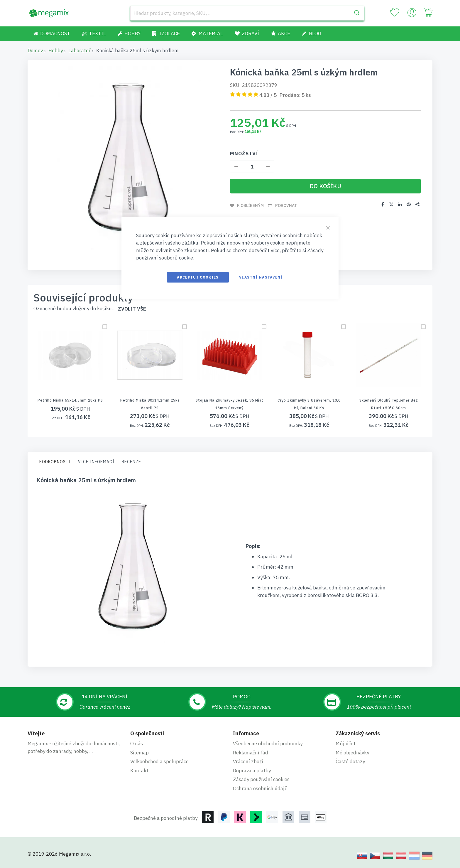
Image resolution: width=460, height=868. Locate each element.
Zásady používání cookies (261, 779)
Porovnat (286, 205)
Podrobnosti (55, 462)
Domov (35, 50)
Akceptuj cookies (198, 277)
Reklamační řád (251, 753)
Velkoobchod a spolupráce (159, 761)
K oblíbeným (250, 205)
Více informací (96, 462)
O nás (137, 744)
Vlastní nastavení (261, 277)
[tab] (55, 463)
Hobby (56, 50)
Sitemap (139, 753)
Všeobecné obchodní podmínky (268, 744)
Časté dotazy (350, 761)
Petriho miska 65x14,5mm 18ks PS (70, 400)
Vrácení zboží (248, 761)
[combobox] (247, 13)
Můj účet (346, 744)
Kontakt (139, 771)
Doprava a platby (252, 771)
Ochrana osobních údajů (260, 788)
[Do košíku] (325, 186)
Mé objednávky (352, 753)
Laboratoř (80, 50)
